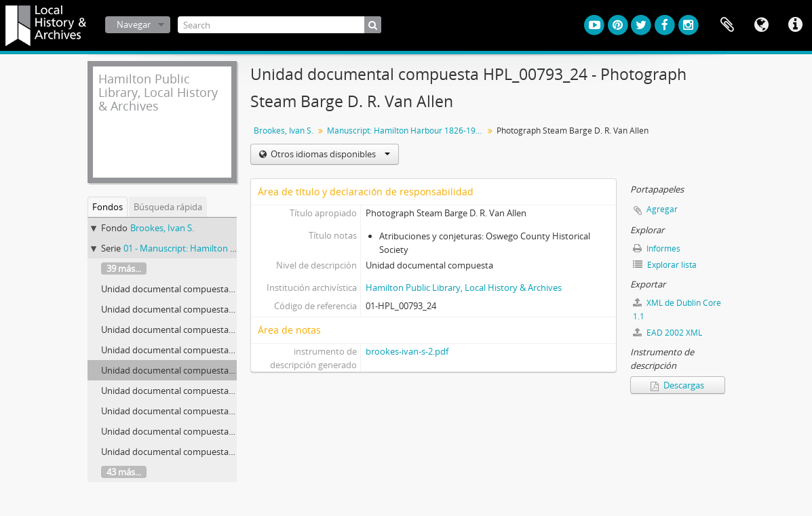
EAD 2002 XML (668, 333)
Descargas (677, 385)
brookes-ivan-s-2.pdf (407, 351)
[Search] (279, 25)
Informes (657, 249)
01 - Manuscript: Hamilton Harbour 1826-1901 (215, 248)
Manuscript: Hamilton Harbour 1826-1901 (406, 131)
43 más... (124, 472)
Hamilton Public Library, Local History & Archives (464, 287)
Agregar (662, 209)
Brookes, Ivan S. (162, 228)
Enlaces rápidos (795, 25)
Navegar (134, 24)
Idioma (761, 25)
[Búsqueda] (373, 25)
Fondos (108, 207)
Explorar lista (665, 265)
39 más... (124, 269)
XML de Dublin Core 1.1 (677, 310)
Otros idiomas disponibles (329, 154)
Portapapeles (727, 25)
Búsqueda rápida (168, 207)
